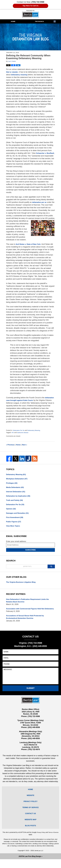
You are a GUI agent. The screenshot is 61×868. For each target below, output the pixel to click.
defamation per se (40, 202)
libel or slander (12, 72)
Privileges (12, 483)
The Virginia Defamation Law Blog (30, 14)
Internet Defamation (16, 492)
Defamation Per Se (19, 430)
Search (51, 569)
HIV (13, 433)
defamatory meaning (20, 75)
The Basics (39, 21)
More (57, 21)
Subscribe (30, 552)
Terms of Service (28, 843)
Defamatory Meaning (35, 430)
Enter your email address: (16, 544)
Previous (11, 445)
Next (26, 445)
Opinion (11, 510)
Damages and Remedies (18, 515)
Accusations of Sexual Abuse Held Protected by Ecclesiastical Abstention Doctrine (26, 623)
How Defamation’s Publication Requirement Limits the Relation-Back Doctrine (29, 603)
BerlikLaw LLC (39, 859)
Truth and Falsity (15, 501)
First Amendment (15, 519)
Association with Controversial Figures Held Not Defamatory (27, 613)
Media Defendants (16, 488)
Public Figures (14, 524)
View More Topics (14, 528)
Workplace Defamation (18, 479)
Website (30, 802)
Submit (30, 694)
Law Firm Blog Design (30, 865)
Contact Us (31, 821)
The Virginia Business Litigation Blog (22, 584)
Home (13, 21)
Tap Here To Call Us (31, 6)
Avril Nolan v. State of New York (29, 244)
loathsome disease (23, 433)
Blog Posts (30, 834)
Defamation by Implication (19, 497)
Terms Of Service (31, 815)
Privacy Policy (30, 808)
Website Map (30, 828)
